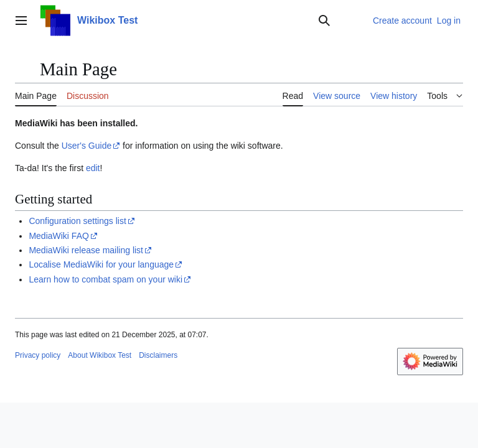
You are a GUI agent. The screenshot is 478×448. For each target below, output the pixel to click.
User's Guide (87, 146)
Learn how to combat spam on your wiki (105, 279)
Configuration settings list (77, 221)
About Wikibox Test (100, 355)
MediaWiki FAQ (59, 236)
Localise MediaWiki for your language (101, 264)
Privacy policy (38, 355)
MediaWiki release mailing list (86, 250)
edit (93, 168)
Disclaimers (158, 355)
